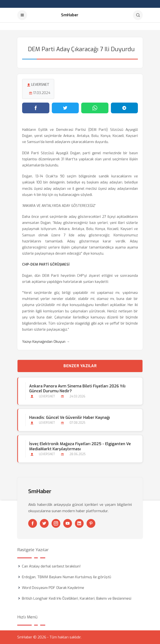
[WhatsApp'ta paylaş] (95, 108)
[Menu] (22, 15)
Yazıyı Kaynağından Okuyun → (46, 342)
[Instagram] (56, 523)
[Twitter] (44, 523)
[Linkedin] (79, 523)
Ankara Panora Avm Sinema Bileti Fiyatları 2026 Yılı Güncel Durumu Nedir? (77, 389)
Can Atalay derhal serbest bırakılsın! (51, 566)
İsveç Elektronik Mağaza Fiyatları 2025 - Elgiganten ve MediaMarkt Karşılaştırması (80, 446)
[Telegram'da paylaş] (124, 108)
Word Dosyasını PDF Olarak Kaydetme (53, 588)
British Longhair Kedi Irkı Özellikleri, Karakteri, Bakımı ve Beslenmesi (77, 598)
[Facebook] (33, 523)
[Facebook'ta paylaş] (36, 108)
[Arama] (138, 15)
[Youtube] (68, 523)
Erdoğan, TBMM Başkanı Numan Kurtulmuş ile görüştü (67, 577)
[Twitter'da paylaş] (65, 108)
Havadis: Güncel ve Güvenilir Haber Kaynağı (70, 418)
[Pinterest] (91, 523)
